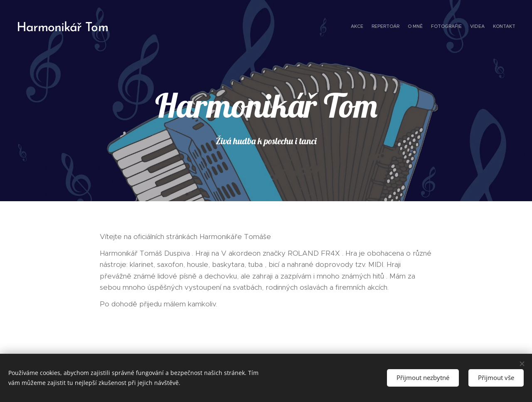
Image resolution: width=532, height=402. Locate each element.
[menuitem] (475, 27)
